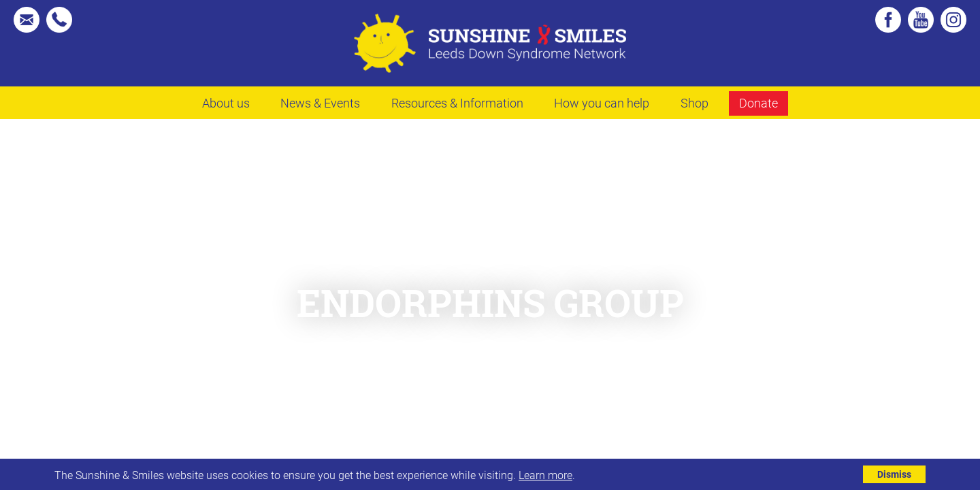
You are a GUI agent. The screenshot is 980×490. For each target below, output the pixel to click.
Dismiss (894, 474)
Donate (758, 103)
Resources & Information (457, 103)
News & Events (320, 103)
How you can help (602, 103)
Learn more (545, 475)
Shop (695, 103)
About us (226, 103)
